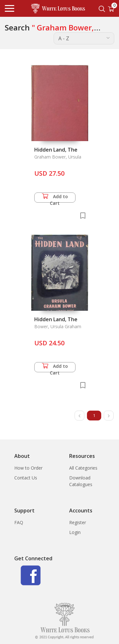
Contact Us (26, 478)
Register (78, 522)
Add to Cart (55, 198)
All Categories (83, 468)
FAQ (19, 522)
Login (75, 532)
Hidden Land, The (56, 150)
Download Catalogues (81, 481)
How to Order (28, 468)
